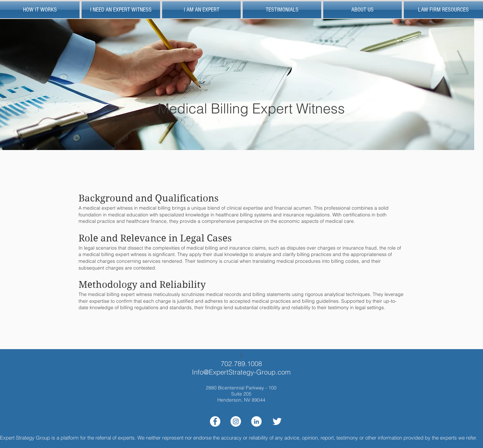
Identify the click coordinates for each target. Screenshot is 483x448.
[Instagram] (236, 421)
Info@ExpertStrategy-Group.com (241, 372)
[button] (443, 10)
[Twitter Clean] (277, 421)
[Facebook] (215, 421)
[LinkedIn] (256, 421)
